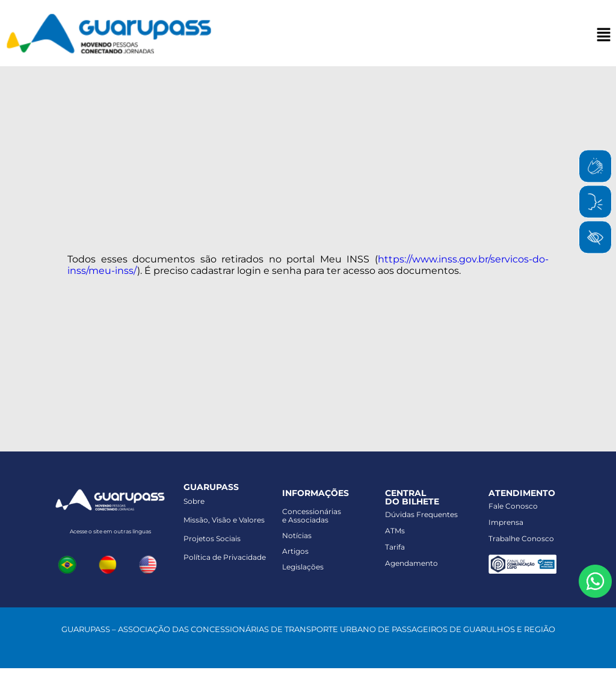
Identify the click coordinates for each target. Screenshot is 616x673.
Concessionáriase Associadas (312, 516)
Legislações (303, 567)
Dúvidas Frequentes (421, 514)
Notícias (297, 535)
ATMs (395, 531)
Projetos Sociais (212, 538)
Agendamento (411, 563)
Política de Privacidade (225, 557)
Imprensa (506, 522)
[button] (604, 36)
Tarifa (395, 547)
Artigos (295, 551)
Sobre (194, 501)
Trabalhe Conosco (521, 538)
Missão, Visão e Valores (224, 520)
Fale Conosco (513, 506)
